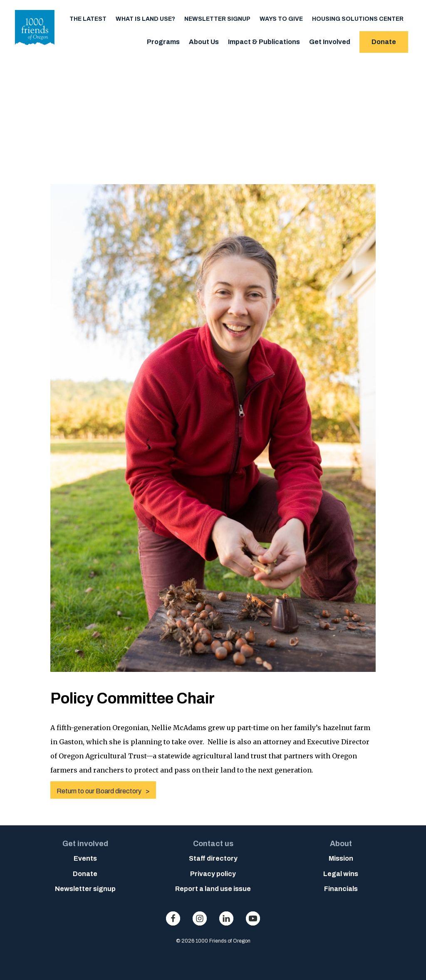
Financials (341, 889)
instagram (200, 918)
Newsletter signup (217, 19)
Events (85, 858)
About (341, 844)
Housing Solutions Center (358, 19)
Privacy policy (213, 874)
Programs (163, 42)
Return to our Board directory (99, 791)
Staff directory (213, 858)
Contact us (213, 844)
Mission (341, 858)
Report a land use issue (213, 889)
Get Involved (330, 42)
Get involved (85, 844)
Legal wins (341, 874)
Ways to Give (281, 19)
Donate (384, 42)
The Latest (88, 19)
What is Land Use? (145, 19)
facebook (173, 918)
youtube (253, 918)
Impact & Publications (264, 42)
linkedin (226, 918)
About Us (204, 42)
